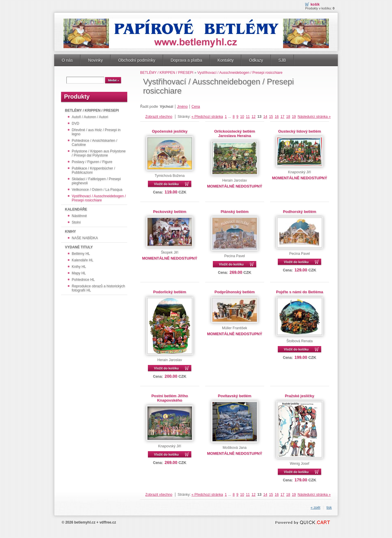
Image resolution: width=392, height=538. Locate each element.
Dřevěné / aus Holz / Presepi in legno (96, 132)
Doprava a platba (186, 60)
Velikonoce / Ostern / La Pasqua (97, 190)
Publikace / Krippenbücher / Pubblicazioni (93, 170)
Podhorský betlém (299, 212)
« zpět (315, 508)
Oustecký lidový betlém (299, 131)
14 (265, 117)
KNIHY (70, 231)
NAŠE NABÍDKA (85, 238)
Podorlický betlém (170, 292)
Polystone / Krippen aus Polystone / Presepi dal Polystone (99, 153)
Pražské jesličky (300, 396)
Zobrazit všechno (159, 117)
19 (294, 117)
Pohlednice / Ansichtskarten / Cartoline (94, 143)
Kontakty (226, 60)
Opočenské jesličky (170, 131)
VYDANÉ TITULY (79, 247)
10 (242, 117)
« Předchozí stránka (207, 117)
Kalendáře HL (83, 260)
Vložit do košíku (166, 184)
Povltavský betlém (235, 396)
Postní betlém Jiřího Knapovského (170, 398)
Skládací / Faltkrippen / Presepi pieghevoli (96, 181)
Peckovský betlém (170, 212)
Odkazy (256, 60)
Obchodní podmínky (137, 60)
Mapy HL (79, 273)
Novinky (95, 60)
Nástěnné (79, 216)
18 (288, 117)
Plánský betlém (235, 212)
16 (277, 117)
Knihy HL (79, 267)
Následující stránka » (314, 117)
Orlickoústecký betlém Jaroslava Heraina (235, 133)
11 (248, 117)
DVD (75, 123)
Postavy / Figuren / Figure (92, 162)
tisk (329, 508)
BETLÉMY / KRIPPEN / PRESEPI (92, 110)
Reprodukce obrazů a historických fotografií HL (98, 288)
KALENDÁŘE (76, 209)
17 (282, 117)
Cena (196, 107)
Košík (315, 4)
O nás (67, 60)
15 (271, 117)
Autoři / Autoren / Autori (90, 117)
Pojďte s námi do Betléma (299, 292)
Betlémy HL (81, 254)
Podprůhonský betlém (235, 292)
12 (253, 117)
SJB (282, 60)
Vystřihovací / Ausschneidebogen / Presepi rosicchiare (99, 198)
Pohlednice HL (83, 280)
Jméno (182, 107)
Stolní (76, 222)
